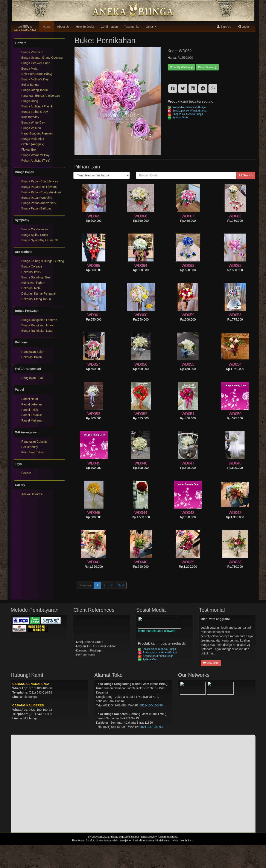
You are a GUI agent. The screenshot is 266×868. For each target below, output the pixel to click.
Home (46, 27)
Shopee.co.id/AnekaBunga (185, 114)
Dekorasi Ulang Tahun (36, 299)
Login (243, 27)
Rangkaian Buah (33, 378)
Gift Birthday (30, 447)
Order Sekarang (207, 67)
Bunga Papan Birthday (36, 208)
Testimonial (132, 27)
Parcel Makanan (32, 420)
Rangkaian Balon (33, 352)
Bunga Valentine (32, 52)
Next (121, 585)
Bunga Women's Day (36, 155)
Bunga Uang (30, 101)
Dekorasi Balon (32, 357)
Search (246, 175)
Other (151, 27)
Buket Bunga (30, 85)
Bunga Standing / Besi (36, 277)
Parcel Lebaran (32, 404)
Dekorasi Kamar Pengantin (39, 293)
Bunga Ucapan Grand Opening (42, 58)
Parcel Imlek (30, 410)
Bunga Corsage (32, 266)
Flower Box (29, 150)
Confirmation (109, 27)
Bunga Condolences (35, 229)
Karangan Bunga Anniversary (41, 96)
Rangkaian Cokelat (34, 442)
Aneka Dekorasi (32, 494)
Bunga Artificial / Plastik (37, 106)
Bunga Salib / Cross (35, 235)
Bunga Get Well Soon (36, 63)
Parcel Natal (30, 399)
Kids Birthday (30, 117)
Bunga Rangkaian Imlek (37, 325)
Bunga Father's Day (35, 112)
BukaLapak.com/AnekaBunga (187, 111)
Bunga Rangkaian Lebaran (39, 320)
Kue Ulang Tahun (33, 452)
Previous (85, 585)
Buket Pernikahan (33, 283)
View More (211, 663)
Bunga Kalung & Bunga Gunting (43, 261)
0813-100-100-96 (151, 705)
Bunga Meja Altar (33, 139)
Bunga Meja (30, 69)
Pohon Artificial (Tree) (36, 160)
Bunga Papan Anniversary (39, 203)
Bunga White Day (33, 122)
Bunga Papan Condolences (40, 181)
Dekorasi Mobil (31, 288)
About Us (63, 27)
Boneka (27, 473)
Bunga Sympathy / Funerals (40, 240)
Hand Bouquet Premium (37, 133)
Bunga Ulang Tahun (35, 90)
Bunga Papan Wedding (37, 198)
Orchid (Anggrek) (33, 144)
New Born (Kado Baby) (37, 74)
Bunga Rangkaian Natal (37, 331)
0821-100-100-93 (151, 727)
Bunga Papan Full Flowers (39, 187)
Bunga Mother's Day (35, 79)
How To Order (85, 27)
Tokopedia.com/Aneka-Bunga (187, 107)
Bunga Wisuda (31, 128)
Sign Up (224, 27)
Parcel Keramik (32, 415)
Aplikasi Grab (178, 118)
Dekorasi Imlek (31, 272)
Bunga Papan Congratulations (42, 192)
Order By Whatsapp (181, 67)
